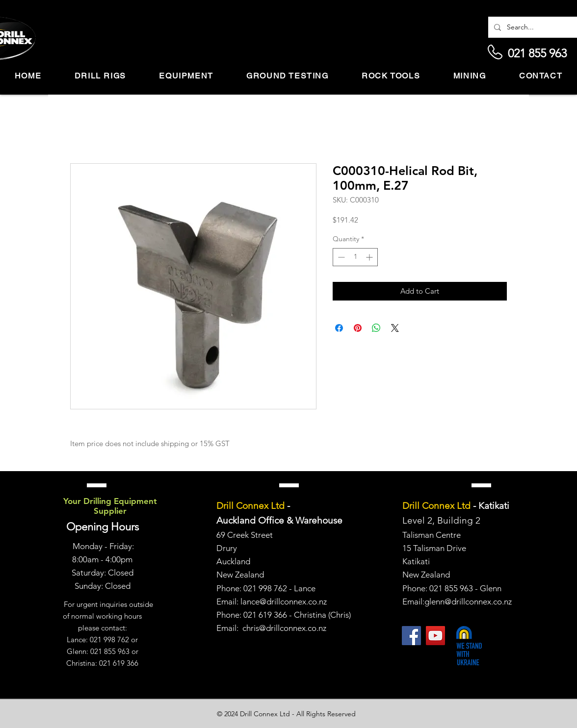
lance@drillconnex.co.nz (284, 602)
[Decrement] (340, 257)
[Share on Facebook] (339, 328)
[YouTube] (435, 636)
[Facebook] (411, 636)
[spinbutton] (355, 257)
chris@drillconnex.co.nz (284, 628)
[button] (100, 76)
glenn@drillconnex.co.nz (468, 602)
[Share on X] (395, 328)
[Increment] (370, 257)
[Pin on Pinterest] (358, 328)
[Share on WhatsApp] (376, 328)
